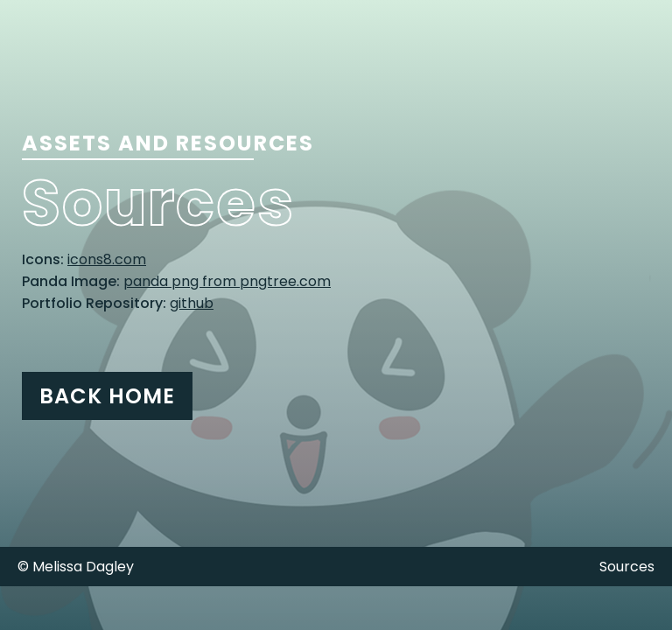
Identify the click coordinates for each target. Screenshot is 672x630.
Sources (627, 567)
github (192, 303)
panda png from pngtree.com (227, 281)
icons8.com (107, 259)
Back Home (107, 396)
